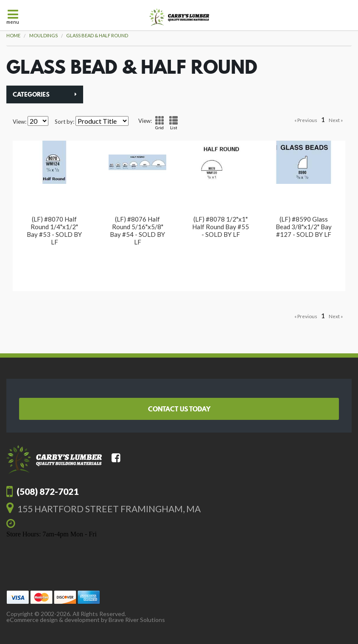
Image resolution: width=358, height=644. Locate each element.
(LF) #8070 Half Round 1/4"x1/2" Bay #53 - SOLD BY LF (54, 230)
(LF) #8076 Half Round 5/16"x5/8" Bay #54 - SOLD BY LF (137, 230)
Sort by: (64, 122)
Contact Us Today (179, 409)
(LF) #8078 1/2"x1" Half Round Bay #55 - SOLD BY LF (221, 227)
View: (20, 122)
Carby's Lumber (179, 17)
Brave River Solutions (137, 620)
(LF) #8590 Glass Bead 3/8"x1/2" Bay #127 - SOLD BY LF (304, 227)
